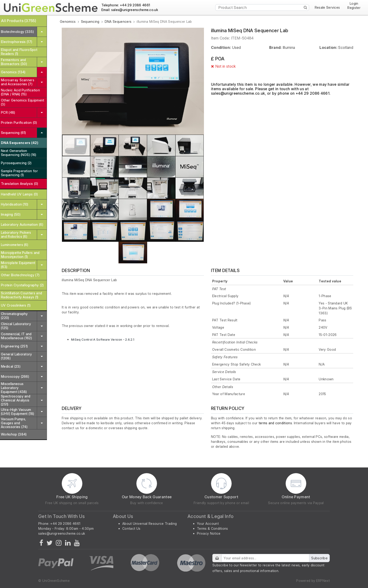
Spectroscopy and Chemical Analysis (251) (16, 400)
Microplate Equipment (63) (18, 265)
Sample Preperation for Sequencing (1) (19, 173)
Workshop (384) (14, 434)
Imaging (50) (11, 214)
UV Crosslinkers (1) (16, 305)
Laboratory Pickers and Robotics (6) (16, 234)
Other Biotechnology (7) (20, 275)
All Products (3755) (19, 21)
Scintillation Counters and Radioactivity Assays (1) (21, 295)
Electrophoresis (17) (17, 42)
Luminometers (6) (15, 245)
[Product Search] (262, 8)
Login (354, 4)
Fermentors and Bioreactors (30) (14, 62)
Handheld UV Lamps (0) (19, 194)
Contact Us (131, 528)
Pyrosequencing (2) (16, 163)
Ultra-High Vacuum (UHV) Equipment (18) (17, 412)
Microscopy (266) (15, 376)
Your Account (208, 524)
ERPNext (323, 581)
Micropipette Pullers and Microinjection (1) (20, 255)
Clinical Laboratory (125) (16, 326)
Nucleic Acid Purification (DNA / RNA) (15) (20, 92)
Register (354, 8)
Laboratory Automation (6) (22, 224)
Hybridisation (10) (15, 204)
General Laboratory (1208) (17, 356)
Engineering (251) (14, 346)
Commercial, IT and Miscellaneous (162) (16, 336)
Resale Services (327, 8)
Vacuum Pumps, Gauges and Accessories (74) (14, 423)
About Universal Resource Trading (149, 524)
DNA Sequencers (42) (20, 143)
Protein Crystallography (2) (22, 285)
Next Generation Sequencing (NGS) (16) (19, 153)
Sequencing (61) (13, 133)
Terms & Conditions (213, 528)
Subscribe (319, 558)
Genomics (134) (13, 72)
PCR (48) (8, 112)
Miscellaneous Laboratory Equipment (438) (14, 388)
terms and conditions (275, 423)
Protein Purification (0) (19, 123)
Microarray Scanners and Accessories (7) (18, 82)
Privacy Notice (209, 533)
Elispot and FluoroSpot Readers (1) (19, 52)
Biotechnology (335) (17, 32)
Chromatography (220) (14, 316)
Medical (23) (11, 366)
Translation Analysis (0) (20, 184)
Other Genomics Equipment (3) (23, 102)
